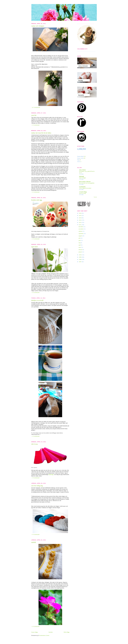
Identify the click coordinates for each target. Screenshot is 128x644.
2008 (80, 259)
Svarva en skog (82, 193)
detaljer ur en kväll (37, 300)
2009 (80, 257)
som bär (34, 115)
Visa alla (95, 197)
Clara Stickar (82, 170)
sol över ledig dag (37, 486)
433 (84, 158)
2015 (80, 216)
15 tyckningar (36, 108)
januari (80, 252)
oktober (81, 231)
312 (85, 156)
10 (80, 160)
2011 (80, 225)
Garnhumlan (82, 187)
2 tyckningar (36, 436)
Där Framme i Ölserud (85, 182)
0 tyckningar (36, 125)
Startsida (51, 632)
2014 (80, 218)
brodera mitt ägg (37, 200)
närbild (34, 542)
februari (81, 250)
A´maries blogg (83, 192)
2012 (80, 222)
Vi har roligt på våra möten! (85, 188)
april (80, 245)
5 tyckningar (36, 239)
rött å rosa (35, 444)
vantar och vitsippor (38, 26)
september (81, 234)
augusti (80, 236)
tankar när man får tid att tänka (41, 133)
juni (80, 240)
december (81, 227)
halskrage (51, 475)
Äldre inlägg (66, 632)
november (81, 229)
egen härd (34, 247)
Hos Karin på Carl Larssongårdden (87, 183)
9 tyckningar (36, 192)
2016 (80, 213)
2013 (80, 220)
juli (80, 238)
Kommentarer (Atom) (44, 635)
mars (80, 247)
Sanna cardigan (82, 178)
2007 (80, 262)
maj (80, 243)
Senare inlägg (34, 632)
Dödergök (82, 176)
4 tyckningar (36, 478)
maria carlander (42, 16)
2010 (80, 255)
